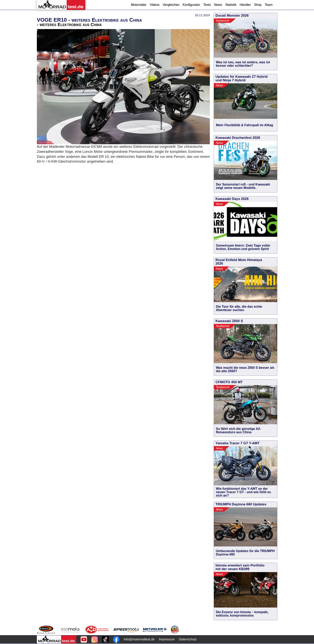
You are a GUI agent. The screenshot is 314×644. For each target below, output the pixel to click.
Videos (155, 5)
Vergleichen (171, 5)
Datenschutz (188, 639)
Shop (258, 5)
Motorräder (139, 5)
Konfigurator (191, 5)
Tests (207, 5)
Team (269, 5)
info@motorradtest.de (139, 639)
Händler (245, 5)
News (218, 5)
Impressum (167, 639)
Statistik (231, 5)
